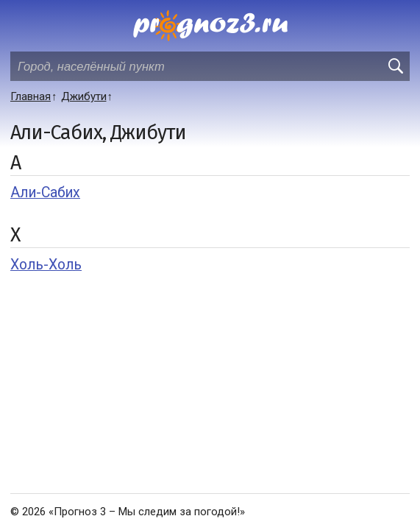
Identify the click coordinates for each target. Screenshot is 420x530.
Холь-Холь (46, 265)
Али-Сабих (45, 192)
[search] (395, 66)
